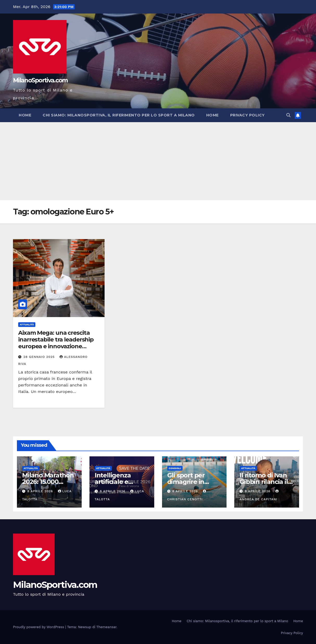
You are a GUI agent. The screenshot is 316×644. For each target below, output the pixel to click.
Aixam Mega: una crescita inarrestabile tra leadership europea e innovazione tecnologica (56, 343)
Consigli (175, 468)
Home (25, 115)
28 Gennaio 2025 (40, 357)
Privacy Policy (247, 115)
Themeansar (107, 627)
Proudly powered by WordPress (39, 627)
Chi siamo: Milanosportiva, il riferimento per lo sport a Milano (119, 115)
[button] (288, 115)
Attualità (27, 324)
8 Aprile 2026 (41, 491)
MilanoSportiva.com (40, 80)
